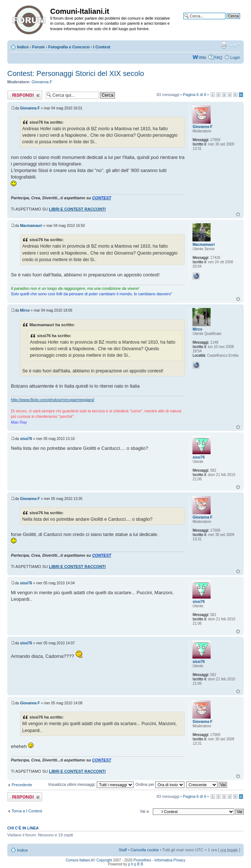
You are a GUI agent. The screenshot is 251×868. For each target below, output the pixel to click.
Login (235, 57)
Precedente (22, 785)
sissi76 (26, 439)
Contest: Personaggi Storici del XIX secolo (76, 73)
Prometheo (142, 860)
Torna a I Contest (27, 811)
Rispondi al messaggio (25, 95)
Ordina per (160, 784)
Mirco (25, 310)
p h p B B (136, 864)
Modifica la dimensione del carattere (235, 45)
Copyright (104, 860)
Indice (23, 47)
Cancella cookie (145, 850)
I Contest (102, 47)
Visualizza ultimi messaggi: (91, 784)
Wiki (202, 57)
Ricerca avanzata (225, 21)
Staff (123, 850)
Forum (39, 47)
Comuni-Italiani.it (79, 860)
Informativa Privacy (170, 860)
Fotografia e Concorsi (69, 47)
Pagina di (195, 95)
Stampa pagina (224, 45)
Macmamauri (31, 226)
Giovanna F (42, 82)
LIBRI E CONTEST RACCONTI (77, 209)
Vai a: (145, 811)
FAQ (218, 57)
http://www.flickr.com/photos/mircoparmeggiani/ (53, 400)
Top (238, 214)
